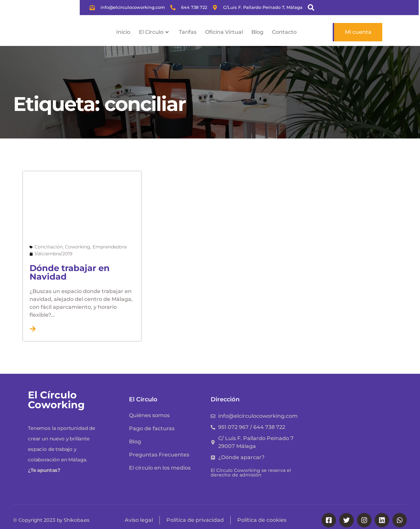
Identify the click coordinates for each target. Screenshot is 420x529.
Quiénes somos (149, 415)
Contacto (284, 32)
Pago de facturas (152, 428)
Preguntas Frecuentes (159, 455)
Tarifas (188, 32)
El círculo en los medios (160, 468)
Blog (257, 32)
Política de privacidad (195, 520)
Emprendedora (110, 247)
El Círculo (155, 32)
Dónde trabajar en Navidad (70, 272)
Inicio (123, 32)
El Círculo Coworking (56, 400)
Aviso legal (139, 520)
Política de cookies (262, 520)
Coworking (78, 247)
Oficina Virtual (224, 32)
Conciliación (49, 247)
